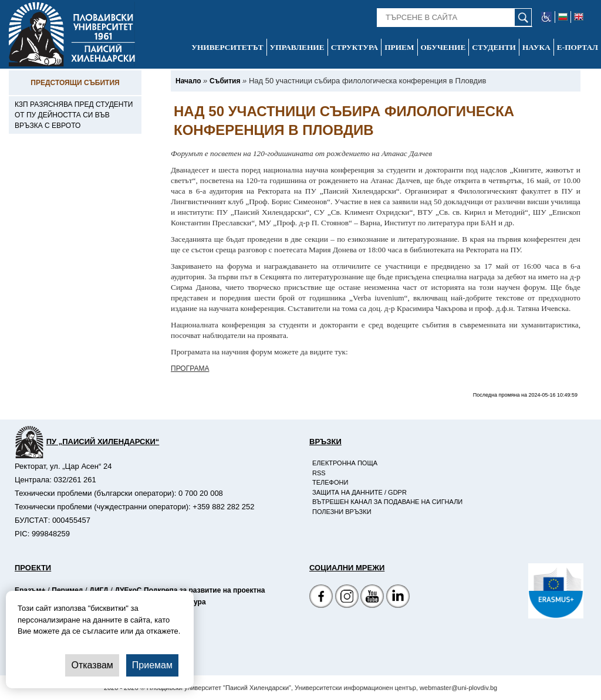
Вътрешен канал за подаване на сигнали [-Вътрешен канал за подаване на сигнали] (387, 502)
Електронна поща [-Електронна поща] (345, 463)
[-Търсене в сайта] (455, 18)
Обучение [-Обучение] (443, 47)
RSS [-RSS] (319, 473)
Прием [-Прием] (399, 47)
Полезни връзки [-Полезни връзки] (342, 512)
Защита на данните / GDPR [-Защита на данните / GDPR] (359, 492)
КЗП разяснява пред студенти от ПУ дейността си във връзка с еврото (74, 115)
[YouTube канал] (372, 598)
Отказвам (92, 665)
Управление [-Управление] (297, 47)
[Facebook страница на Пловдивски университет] (321, 598)
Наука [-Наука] (536, 47)
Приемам (152, 665)
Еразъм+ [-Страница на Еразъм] (30, 590)
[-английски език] (579, 17)
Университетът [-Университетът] (227, 47)
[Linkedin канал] (398, 598)
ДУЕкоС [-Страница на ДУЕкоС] (128, 590)
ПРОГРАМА (190, 368)
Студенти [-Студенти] (494, 47)
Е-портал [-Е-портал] (578, 47)
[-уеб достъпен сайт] (547, 17)
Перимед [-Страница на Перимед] (67, 590)
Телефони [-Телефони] (330, 482)
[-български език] (563, 17)
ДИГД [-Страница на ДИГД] (99, 590)
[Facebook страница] (347, 598)
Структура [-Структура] (355, 47)
